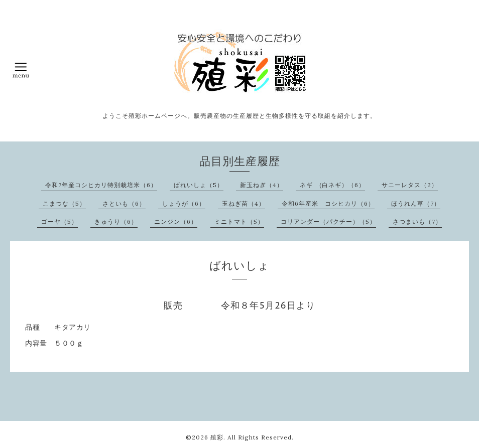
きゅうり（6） (116, 221)
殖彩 (217, 437)
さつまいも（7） (417, 221)
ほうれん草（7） (416, 203)
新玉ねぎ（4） (262, 185)
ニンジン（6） (176, 221)
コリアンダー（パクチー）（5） (328, 221)
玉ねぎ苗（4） (244, 203)
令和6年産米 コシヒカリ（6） (328, 203)
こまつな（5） (64, 203)
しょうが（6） (184, 203)
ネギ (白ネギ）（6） (332, 185)
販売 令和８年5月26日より (239, 305)
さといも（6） (124, 203)
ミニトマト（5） (239, 221)
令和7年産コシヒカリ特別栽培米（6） (101, 185)
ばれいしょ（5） (199, 185)
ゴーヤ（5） (59, 221)
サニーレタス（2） (410, 185)
